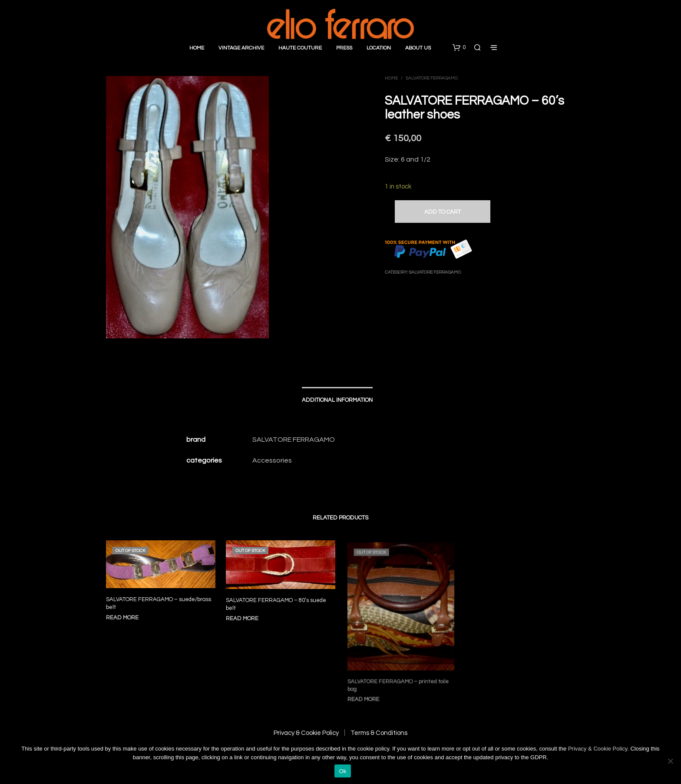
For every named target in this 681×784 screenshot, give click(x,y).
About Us (418, 48)
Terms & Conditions (379, 733)
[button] (459, 48)
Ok (342, 771)
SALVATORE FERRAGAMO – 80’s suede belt (276, 603)
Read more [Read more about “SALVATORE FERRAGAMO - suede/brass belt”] (122, 618)
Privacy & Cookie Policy (306, 733)
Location (379, 48)
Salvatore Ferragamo (432, 78)
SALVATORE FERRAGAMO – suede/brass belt (159, 603)
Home (197, 48)
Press (344, 48)
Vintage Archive (241, 48)
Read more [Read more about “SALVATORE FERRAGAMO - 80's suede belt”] (245, 616)
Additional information (337, 400)
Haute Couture (300, 48)
